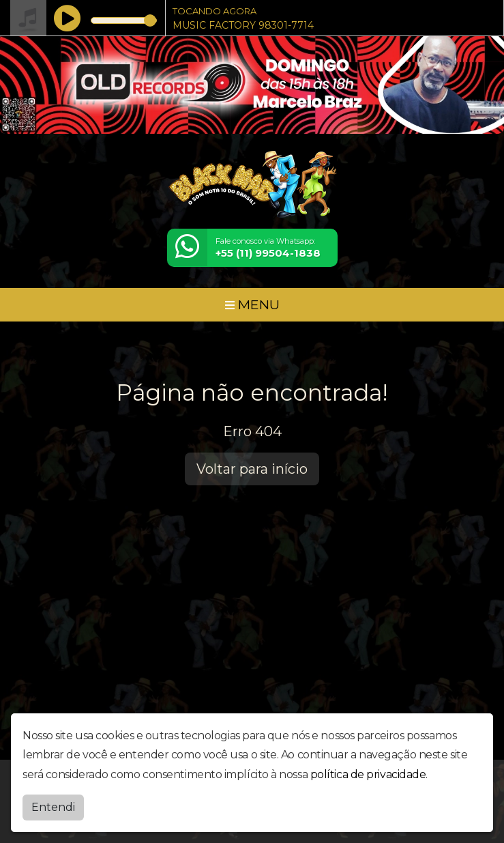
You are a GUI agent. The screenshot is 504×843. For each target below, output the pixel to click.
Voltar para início (252, 469)
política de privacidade (368, 772)
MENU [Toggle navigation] (252, 304)
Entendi (53, 804)
